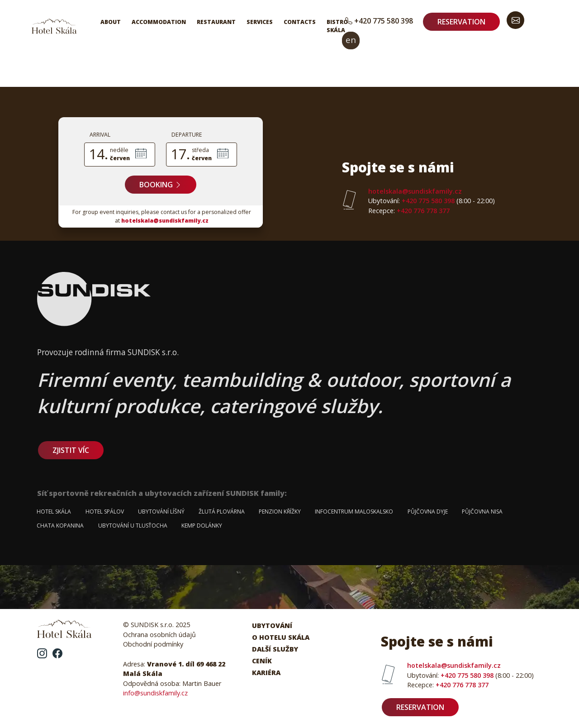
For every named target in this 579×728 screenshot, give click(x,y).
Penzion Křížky (280, 512)
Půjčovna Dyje (428, 512)
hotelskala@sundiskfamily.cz (165, 221)
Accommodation (159, 22)
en (351, 40)
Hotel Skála (54, 512)
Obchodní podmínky (153, 644)
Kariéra (266, 673)
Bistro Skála (337, 26)
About (111, 22)
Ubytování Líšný (161, 512)
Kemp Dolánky (202, 526)
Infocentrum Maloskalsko (354, 512)
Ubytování (272, 626)
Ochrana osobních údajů (159, 635)
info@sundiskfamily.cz (155, 693)
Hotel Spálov (105, 512)
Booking (161, 185)
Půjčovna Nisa (482, 512)
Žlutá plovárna (222, 512)
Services (260, 22)
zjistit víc (71, 450)
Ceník (262, 661)
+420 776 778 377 (409, 211)
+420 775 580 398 (379, 21)
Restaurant (216, 22)
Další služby (275, 649)
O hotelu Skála (281, 637)
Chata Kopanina (60, 526)
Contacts (300, 22)
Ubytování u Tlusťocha (133, 526)
